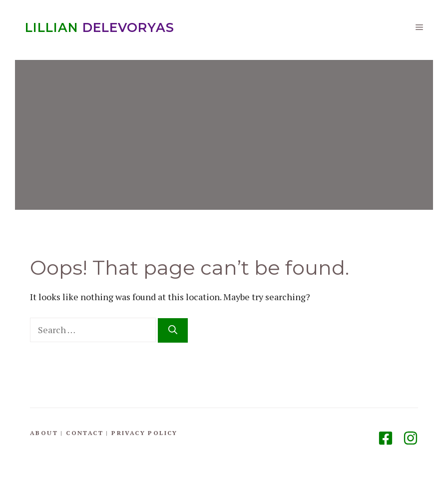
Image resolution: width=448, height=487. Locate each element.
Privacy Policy (145, 433)
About (44, 433)
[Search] (173, 330)
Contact (85, 433)
